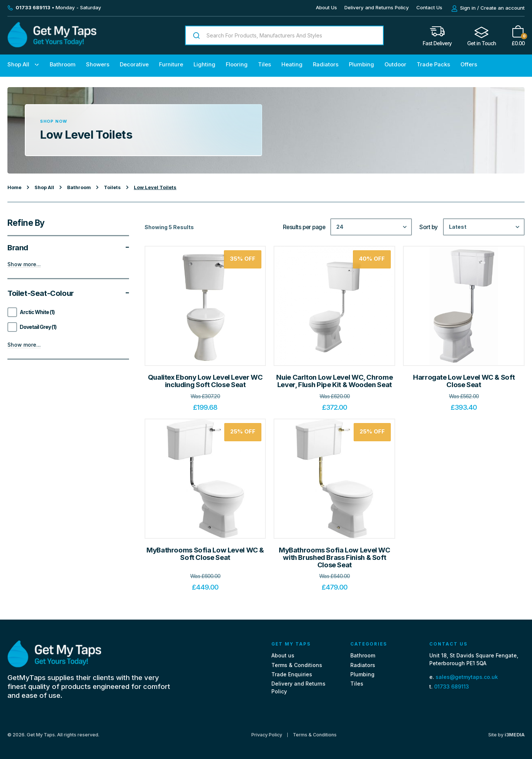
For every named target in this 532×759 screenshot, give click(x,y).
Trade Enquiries (292, 674)
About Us (326, 7)
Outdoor (395, 65)
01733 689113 (452, 687)
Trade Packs (433, 65)
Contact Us (429, 7)
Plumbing (361, 65)
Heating (292, 65)
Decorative (134, 65)
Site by (506, 735)
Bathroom (63, 65)
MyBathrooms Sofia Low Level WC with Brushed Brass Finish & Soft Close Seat (335, 557)
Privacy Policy (267, 735)
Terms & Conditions (297, 665)
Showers (98, 65)
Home (14, 187)
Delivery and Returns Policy (377, 7)
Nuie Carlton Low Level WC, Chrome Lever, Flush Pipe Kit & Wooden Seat (334, 381)
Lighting (204, 65)
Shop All (18, 65)
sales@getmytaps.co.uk (467, 677)
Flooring (237, 65)
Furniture (171, 65)
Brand (68, 248)
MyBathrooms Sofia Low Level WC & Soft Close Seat (205, 554)
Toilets (112, 187)
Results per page (304, 227)
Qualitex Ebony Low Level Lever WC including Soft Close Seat (205, 381)
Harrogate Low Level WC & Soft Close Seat (464, 381)
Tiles (265, 65)
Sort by (429, 227)
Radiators (326, 65)
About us (283, 655)
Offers (469, 65)
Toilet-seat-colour (68, 293)
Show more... (24, 264)
